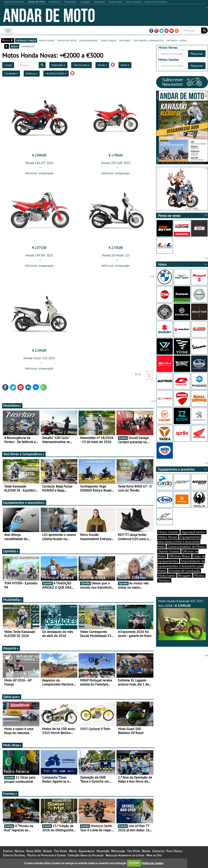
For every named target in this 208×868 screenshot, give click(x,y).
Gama (125, 65)
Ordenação (58, 65)
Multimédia (13, 600)
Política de (152, 863)
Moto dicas (12, 745)
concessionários (88, 40)
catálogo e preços (26, 40)
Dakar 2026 (34, 851)
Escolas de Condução (185, 571)
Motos (73, 851)
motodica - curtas (177, 40)
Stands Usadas (169, 551)
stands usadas (108, 40)
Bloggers (185, 575)
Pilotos (199, 575)
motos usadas (47, 40)
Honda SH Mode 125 (116, 255)
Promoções (103, 851)
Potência (32, 73)
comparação (28, 46)
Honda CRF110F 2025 (116, 163)
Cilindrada (11, 73)
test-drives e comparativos (148, 40)
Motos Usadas (168, 532)
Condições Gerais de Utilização (86, 855)
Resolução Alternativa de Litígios (125, 855)
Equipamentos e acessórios (24, 503)
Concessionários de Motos (187, 546)
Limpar (8, 65)
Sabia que (12, 697)
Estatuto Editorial (14, 855)
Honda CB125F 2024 (39, 163)
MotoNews (12, 405)
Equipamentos (87, 851)
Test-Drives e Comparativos (24, 454)
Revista (146, 851)
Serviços (164, 580)
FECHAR (134, 863)
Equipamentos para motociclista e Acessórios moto (179, 542)
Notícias (19, 851)
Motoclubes (167, 575)
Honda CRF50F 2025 (39, 255)
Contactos (158, 851)
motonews (125, 40)
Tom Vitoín (60, 851)
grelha (15, 46)
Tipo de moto (81, 65)
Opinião (47, 851)
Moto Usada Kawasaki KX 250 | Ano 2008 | (182, 619)
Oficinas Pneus (180, 556)
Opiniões (11, 551)
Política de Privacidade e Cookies (46, 855)
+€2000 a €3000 (56, 73)
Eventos (10, 794)
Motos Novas (168, 537)
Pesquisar (197, 54)
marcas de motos (67, 40)
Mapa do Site (154, 855)
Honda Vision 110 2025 (39, 358)
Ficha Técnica (174, 851)
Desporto (11, 648)
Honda (102, 65)
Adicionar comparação (39, 173)
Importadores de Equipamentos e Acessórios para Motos (181, 566)
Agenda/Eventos (193, 532)
